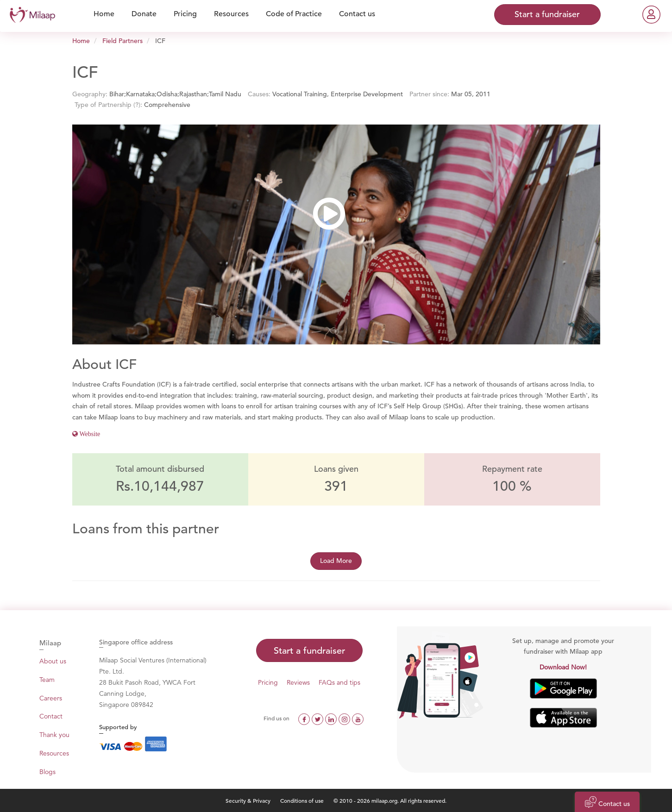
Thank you (54, 735)
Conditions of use (303, 800)
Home (81, 41)
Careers (51, 698)
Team (47, 680)
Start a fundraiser (309, 651)
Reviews (298, 682)
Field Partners (122, 41)
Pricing (268, 682)
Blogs (47, 772)
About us (53, 661)
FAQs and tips (339, 682)
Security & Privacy (248, 800)
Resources (54, 753)
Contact (51, 716)
